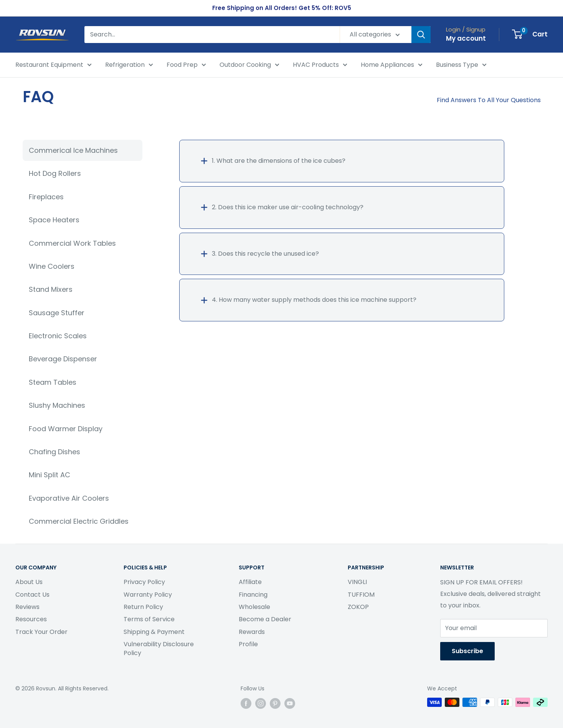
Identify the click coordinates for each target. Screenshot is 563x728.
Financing (253, 595)
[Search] (421, 35)
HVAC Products (320, 65)
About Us (29, 582)
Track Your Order (41, 632)
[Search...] (212, 35)
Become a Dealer (265, 619)
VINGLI (357, 582)
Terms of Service (149, 619)
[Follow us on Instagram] (261, 703)
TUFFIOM (361, 595)
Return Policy (143, 607)
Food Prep (186, 65)
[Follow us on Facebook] (246, 703)
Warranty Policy (148, 595)
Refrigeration (129, 65)
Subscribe (467, 651)
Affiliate (250, 582)
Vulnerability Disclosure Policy (159, 648)
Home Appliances (392, 65)
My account (466, 38)
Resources (31, 619)
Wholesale (254, 607)
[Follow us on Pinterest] (275, 703)
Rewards (252, 632)
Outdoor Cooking (249, 65)
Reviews (27, 607)
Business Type (461, 65)
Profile (248, 644)
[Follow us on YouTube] (290, 703)
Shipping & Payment (154, 632)
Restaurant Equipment (54, 65)
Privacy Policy (144, 582)
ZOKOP (358, 607)
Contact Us (32, 595)
